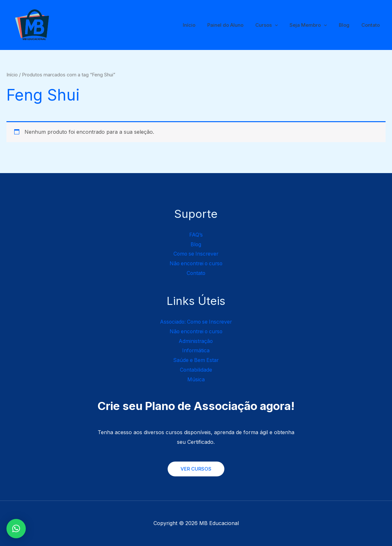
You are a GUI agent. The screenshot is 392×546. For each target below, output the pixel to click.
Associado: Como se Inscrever (196, 322)
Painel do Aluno (235, 25)
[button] (16, 529)
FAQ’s (196, 235)
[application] (282, 25)
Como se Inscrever (196, 254)
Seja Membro (314, 25)
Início (201, 25)
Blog (347, 25)
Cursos (274, 25)
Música (196, 379)
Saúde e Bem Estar (196, 360)
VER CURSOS (196, 469)
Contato (372, 25)
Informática (196, 350)
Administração (196, 341)
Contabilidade (196, 370)
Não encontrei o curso (196, 263)
